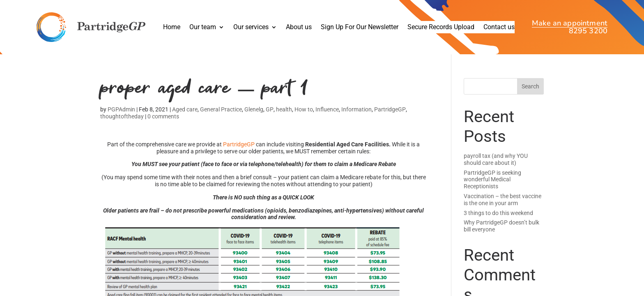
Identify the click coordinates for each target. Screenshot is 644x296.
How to (304, 112)
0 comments (163, 119)
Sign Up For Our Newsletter (360, 28)
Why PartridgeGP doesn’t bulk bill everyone (501, 226)
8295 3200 (588, 31)
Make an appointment (570, 24)
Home (172, 28)
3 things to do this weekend (498, 213)
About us (299, 28)
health (284, 112)
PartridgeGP (390, 112)
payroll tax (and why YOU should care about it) (496, 159)
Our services (251, 28)
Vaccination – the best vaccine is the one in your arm (503, 200)
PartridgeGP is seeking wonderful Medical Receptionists (492, 180)
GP (270, 112)
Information (356, 112)
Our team (203, 28)
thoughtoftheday (122, 119)
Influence (327, 112)
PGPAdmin (121, 112)
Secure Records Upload (441, 28)
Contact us (499, 28)
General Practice (221, 112)
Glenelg (254, 112)
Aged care (185, 112)
